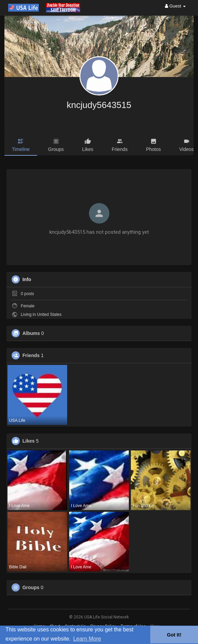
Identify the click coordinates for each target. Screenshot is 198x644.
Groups (31, 587)
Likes (29, 441)
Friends (31, 355)
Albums (31, 333)
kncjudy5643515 (99, 105)
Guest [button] (175, 6)
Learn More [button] (87, 639)
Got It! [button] (174, 635)
